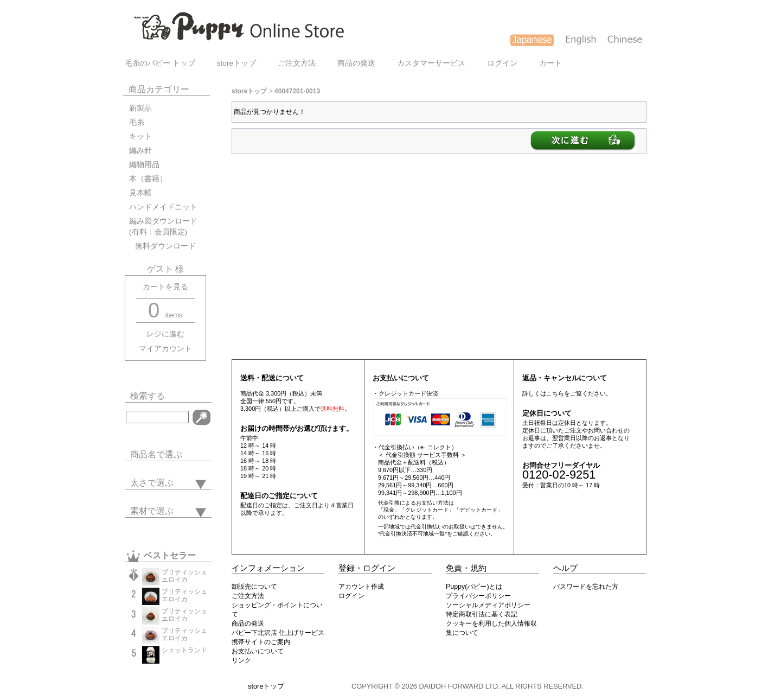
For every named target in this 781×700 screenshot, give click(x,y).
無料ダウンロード (162, 246)
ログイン (502, 63)
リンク (241, 660)
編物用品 (144, 165)
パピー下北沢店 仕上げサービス (278, 633)
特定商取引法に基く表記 (482, 614)
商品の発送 (356, 63)
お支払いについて (258, 651)
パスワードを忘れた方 (586, 587)
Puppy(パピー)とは (474, 587)
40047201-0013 (297, 91)
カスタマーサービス (431, 63)
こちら (555, 393)
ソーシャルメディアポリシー (488, 605)
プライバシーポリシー (478, 596)
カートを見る (165, 287)
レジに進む (165, 334)
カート (550, 63)
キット (140, 136)
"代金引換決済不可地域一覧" (412, 534)
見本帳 (140, 193)
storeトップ (236, 63)
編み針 (140, 151)
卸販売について (254, 587)
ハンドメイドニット (163, 207)
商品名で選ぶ (156, 454)
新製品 (140, 108)
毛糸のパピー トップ (160, 63)
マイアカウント (165, 349)
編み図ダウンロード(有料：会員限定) (163, 227)
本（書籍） (148, 179)
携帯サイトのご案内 (261, 642)
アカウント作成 (361, 587)
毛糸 (137, 122)
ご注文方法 (297, 63)
